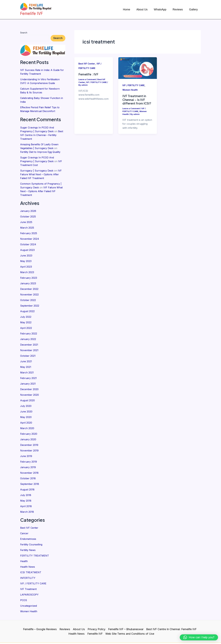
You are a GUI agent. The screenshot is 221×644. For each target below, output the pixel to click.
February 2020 (29, 424)
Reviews (65, 615)
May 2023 (26, 256)
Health (24, 548)
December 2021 (29, 337)
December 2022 (29, 283)
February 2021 (28, 370)
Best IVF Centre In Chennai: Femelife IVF (171, 615)
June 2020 (26, 402)
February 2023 (29, 272)
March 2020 (27, 418)
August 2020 (27, 391)
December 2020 (29, 380)
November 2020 (30, 386)
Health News (28, 554)
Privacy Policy (96, 615)
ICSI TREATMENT (31, 559)
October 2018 (28, 467)
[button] (199, 637)
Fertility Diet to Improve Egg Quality (40, 150)
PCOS (24, 586)
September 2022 (30, 299)
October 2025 (28, 212)
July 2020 (26, 397)
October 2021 (28, 348)
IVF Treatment (28, 575)
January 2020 (28, 429)
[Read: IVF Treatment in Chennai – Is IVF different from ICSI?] (138, 68)
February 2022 (29, 326)
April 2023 (26, 261)
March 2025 (27, 223)
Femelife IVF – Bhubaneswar (126, 615)
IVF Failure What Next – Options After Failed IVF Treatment (41, 171)
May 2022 (26, 315)
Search (24, 33)
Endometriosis (28, 526)
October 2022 (28, 294)
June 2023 (26, 250)
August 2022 (27, 305)
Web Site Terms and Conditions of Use (130, 619)
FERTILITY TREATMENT (35, 543)
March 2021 (27, 364)
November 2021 (29, 343)
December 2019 (29, 435)
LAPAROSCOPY (29, 581)
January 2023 (28, 278)
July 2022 (26, 310)
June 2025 (26, 218)
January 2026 (28, 207)
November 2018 (29, 462)
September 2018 (30, 473)
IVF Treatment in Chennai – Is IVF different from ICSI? (137, 100)
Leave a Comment (87, 79)
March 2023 (27, 267)
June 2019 (26, 446)
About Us (79, 615)
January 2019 (28, 456)
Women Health (29, 597)
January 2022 (28, 332)
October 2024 (28, 240)
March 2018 (27, 500)
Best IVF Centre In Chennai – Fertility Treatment (42, 133)
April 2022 (26, 321)
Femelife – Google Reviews (40, 615)
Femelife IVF (95, 619)
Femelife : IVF (88, 74)
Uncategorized (29, 591)
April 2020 (26, 413)
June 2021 (26, 353)
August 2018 (27, 478)
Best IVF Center (29, 516)
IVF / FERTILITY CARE (33, 570)
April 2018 (26, 494)
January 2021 (28, 375)
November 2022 (29, 288)
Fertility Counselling (31, 532)
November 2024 (30, 234)
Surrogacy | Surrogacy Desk (37, 168)
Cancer (24, 521)
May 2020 (26, 408)
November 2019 (29, 440)
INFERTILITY (28, 564)
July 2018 (26, 483)
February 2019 (29, 451)
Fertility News (28, 537)
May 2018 (26, 489)
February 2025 (29, 229)
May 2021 (26, 359)
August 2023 (27, 245)
